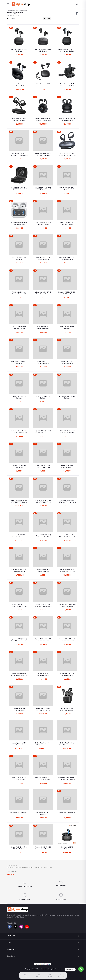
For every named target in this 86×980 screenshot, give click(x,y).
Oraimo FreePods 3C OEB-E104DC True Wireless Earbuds (43, 779)
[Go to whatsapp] (81, 969)
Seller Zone (11, 956)
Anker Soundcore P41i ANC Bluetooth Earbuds (67, 85)
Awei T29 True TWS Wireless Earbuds (43, 328)
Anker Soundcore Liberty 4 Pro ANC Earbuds (19, 85)
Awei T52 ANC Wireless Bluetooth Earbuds (19, 328)
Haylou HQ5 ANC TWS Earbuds (43, 397)
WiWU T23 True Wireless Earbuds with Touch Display (19, 224)
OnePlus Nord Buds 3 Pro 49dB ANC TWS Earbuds (19, 605)
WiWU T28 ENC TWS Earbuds (19, 258)
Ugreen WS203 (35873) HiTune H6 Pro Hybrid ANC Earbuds (19, 640)
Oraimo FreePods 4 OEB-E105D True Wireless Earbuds (43, 744)
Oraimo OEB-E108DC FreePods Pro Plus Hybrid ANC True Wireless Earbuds (43, 709)
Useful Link (11, 936)
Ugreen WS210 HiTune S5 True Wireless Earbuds (43, 640)
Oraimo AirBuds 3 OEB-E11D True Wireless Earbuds (19, 779)
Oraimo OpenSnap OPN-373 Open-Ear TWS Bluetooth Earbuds (43, 154)
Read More (10, 874)
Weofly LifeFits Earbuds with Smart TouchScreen (43, 120)
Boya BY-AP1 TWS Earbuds (67, 812)
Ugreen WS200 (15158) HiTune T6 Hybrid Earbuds (67, 536)
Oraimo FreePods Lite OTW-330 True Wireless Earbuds (67, 744)
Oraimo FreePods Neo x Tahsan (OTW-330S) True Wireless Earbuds (67, 709)
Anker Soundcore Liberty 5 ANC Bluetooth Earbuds (67, 50)
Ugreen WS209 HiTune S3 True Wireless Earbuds (67, 640)
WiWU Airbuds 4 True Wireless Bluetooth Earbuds (43, 258)
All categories (16, 11)
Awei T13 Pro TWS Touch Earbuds (19, 362)
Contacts (10, 942)
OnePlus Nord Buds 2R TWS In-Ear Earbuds (43, 571)
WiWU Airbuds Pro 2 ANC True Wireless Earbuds (43, 293)
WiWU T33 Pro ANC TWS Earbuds (43, 189)
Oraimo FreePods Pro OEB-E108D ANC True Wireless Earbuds (67, 779)
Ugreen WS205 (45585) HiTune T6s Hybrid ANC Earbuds (43, 432)
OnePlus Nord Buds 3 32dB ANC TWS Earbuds (67, 571)
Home (9, 11)
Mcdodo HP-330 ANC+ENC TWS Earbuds (67, 293)
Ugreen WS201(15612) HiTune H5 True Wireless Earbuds (19, 675)
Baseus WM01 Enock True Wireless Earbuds (19, 848)
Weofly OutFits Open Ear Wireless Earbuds (67, 120)
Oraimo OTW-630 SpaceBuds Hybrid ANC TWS (67, 467)
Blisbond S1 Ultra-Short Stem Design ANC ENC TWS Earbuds (67, 432)
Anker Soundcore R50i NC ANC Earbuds (43, 50)
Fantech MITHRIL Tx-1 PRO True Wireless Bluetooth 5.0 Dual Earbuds (43, 848)
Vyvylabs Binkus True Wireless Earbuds (67, 675)
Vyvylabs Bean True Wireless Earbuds (43, 675)
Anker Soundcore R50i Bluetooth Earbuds (43, 85)
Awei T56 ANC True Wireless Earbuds (67, 362)
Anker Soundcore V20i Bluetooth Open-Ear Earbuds (19, 120)
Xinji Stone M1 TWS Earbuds (67, 848)
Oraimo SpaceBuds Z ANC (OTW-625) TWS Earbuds (19, 501)
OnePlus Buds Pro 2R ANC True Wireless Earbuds (19, 571)
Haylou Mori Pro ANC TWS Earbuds (67, 397)
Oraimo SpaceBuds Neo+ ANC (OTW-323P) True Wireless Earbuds (43, 501)
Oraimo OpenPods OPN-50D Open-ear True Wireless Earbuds (19, 744)
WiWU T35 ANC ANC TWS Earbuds (67, 189)
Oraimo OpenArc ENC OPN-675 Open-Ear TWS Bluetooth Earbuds (67, 154)
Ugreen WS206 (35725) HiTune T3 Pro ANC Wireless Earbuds (43, 536)
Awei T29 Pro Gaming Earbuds (67, 328)
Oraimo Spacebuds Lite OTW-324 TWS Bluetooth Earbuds (19, 154)
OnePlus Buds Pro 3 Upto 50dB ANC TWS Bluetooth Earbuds (43, 605)
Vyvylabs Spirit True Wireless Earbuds (19, 709)
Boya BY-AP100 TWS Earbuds (43, 813)
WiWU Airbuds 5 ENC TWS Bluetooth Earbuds (43, 224)
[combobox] (26, 19)
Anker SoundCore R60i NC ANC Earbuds (19, 50)
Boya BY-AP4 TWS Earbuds (19, 812)
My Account (11, 949)
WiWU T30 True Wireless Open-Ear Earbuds (19, 189)
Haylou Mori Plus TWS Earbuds (19, 397)
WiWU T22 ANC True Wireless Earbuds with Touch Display (19, 293)
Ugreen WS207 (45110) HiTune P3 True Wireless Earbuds (19, 432)
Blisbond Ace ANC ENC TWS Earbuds (19, 466)
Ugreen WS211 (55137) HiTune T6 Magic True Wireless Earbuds (43, 467)
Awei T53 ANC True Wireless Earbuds (43, 362)
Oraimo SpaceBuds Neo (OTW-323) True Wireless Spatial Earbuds (67, 501)
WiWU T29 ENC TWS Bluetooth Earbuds (67, 224)
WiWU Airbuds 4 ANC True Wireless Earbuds (67, 258)
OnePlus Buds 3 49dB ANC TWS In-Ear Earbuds (67, 605)
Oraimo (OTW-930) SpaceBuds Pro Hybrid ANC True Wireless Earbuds (19, 536)
